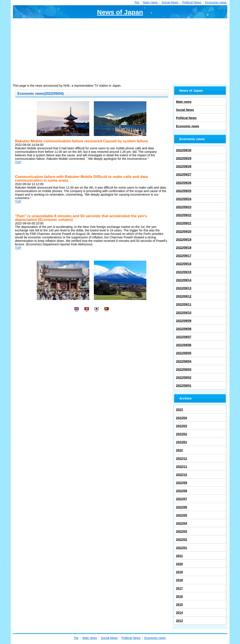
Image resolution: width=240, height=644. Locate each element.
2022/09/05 (184, 353)
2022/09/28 (184, 166)
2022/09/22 (184, 215)
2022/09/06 (184, 345)
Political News (192, 2)
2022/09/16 (184, 264)
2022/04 (182, 523)
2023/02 (182, 434)
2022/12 (182, 458)
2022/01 (182, 548)
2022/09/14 (184, 280)
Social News (170, 2)
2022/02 (182, 539)
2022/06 (182, 507)
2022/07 (182, 499)
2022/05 (182, 515)
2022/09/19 (184, 239)
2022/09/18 (184, 248)
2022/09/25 (184, 191)
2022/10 (182, 475)
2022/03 (182, 531)
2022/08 (182, 491)
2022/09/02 (184, 377)
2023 (180, 410)
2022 (180, 450)
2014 (180, 613)
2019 (180, 572)
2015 (180, 604)
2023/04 (182, 418)
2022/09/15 (184, 272)
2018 (180, 580)
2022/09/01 (184, 386)
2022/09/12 (184, 296)
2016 (180, 596)
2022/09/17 (184, 256)
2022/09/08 (184, 329)
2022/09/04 (184, 361)
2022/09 (182, 483)
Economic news (216, 2)
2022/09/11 (184, 304)
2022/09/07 (184, 337)
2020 (180, 564)
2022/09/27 (184, 174)
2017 (180, 588)
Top (137, 2)
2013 (180, 621)
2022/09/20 (184, 231)
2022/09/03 (184, 369)
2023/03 (182, 426)
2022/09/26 (184, 183)
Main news (150, 2)
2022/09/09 (184, 321)
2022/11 (182, 467)
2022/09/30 (184, 150)
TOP (18, 162)
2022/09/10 (184, 313)
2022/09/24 (184, 199)
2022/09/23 (184, 207)
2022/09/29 (184, 158)
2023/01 (182, 442)
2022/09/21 (184, 223)
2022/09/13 (184, 288)
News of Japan (120, 12)
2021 (180, 556)
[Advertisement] (120, 51)
